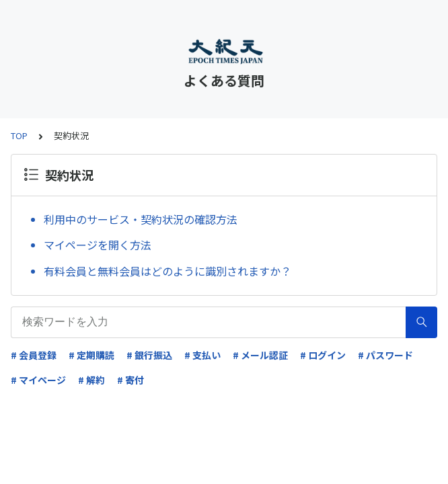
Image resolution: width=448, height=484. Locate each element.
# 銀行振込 (149, 355)
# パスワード (385, 355)
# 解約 (91, 380)
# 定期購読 (91, 355)
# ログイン (323, 355)
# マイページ (38, 380)
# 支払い (202, 355)
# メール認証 (260, 355)
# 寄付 (130, 380)
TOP (19, 135)
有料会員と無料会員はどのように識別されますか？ (167, 271)
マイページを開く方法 (98, 245)
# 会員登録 (34, 355)
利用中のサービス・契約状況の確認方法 (141, 219)
